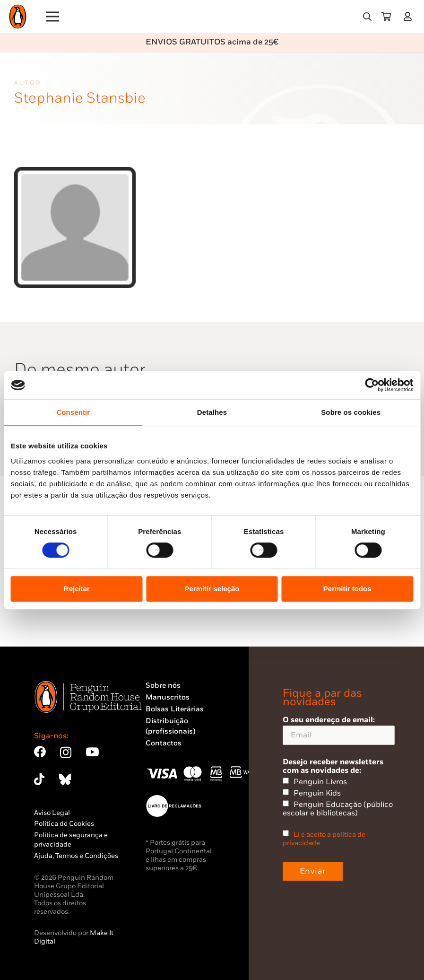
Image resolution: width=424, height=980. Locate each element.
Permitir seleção (212, 589)
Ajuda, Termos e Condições (76, 856)
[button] (367, 17)
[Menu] (53, 17)
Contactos (164, 743)
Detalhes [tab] (212, 412)
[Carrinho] (386, 17)
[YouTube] (92, 752)
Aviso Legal (52, 813)
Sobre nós (163, 686)
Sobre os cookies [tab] (351, 412)
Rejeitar (77, 589)
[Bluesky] (65, 779)
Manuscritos (168, 697)
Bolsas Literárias (175, 709)
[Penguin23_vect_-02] (174, 806)
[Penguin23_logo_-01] (18, 17)
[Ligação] (410, 16)
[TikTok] (39, 779)
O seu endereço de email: (339, 730)
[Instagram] (66, 752)
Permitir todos (347, 589)
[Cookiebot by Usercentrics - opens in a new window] (372, 385)
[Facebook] (40, 752)
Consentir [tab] (73, 412)
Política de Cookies (64, 824)
